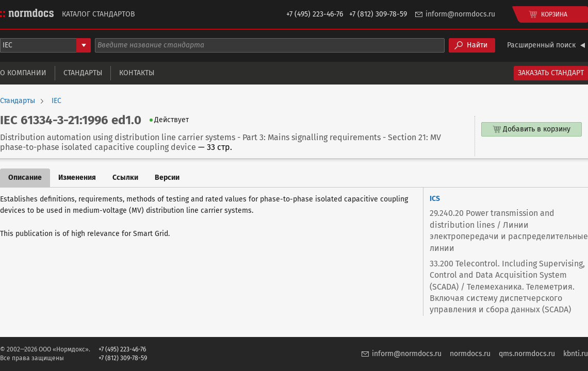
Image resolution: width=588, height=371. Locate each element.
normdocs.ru (470, 354)
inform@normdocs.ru (460, 14)
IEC (56, 101)
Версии (167, 178)
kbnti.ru (576, 354)
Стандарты (83, 73)
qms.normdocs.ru (527, 354)
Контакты (137, 73)
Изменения (77, 178)
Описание (25, 178)
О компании (23, 73)
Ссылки (125, 178)
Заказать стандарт (551, 73)
